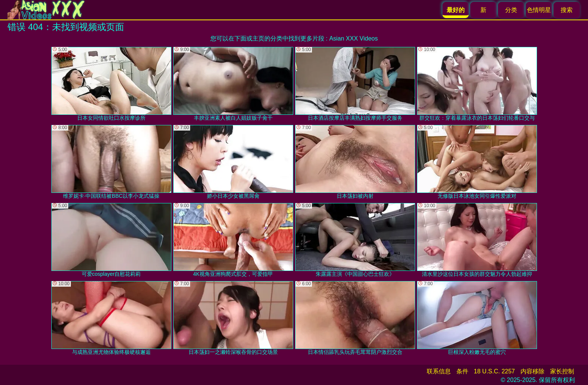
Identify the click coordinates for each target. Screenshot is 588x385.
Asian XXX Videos (354, 38)
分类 (511, 10)
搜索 (567, 10)
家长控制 (562, 371)
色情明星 (539, 10)
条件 (462, 371)
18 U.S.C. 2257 (494, 371)
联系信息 (439, 371)
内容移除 (532, 371)
